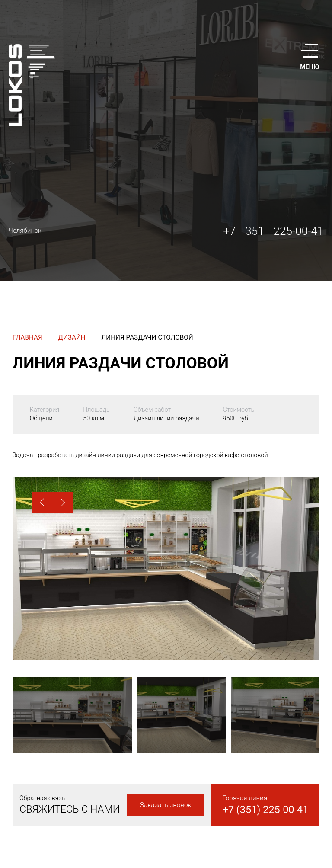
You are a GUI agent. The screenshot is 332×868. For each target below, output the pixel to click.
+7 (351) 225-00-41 (266, 810)
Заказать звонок (166, 805)
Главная (27, 337)
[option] (166, 568)
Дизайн (72, 337)
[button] (42, 502)
